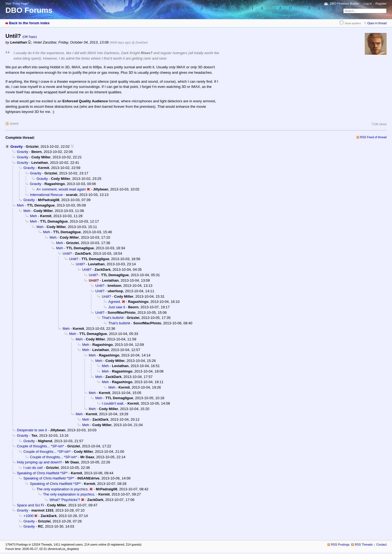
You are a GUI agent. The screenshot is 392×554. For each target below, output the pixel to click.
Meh (20, 205)
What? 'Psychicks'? (65, 500)
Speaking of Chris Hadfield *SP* (42, 473)
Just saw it (117, 307)
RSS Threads (364, 544)
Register (381, 4)
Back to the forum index (29, 23)
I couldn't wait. (113, 403)
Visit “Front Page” (17, 4)
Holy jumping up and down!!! (39, 462)
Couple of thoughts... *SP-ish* (40, 446)
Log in (368, 4)
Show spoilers (353, 23)
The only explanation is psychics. (63, 489)
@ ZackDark (140, 42)
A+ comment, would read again (61, 189)
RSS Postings (340, 544)
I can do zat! (33, 468)
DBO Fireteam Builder (345, 4)
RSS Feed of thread (373, 137)
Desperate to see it (32, 430)
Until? (67, 253)
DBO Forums (29, 10)
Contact (381, 544)
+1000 (28, 516)
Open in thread (377, 23)
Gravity (16, 147)
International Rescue (46, 195)
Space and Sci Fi (30, 505)
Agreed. (115, 302)
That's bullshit (113, 318)
